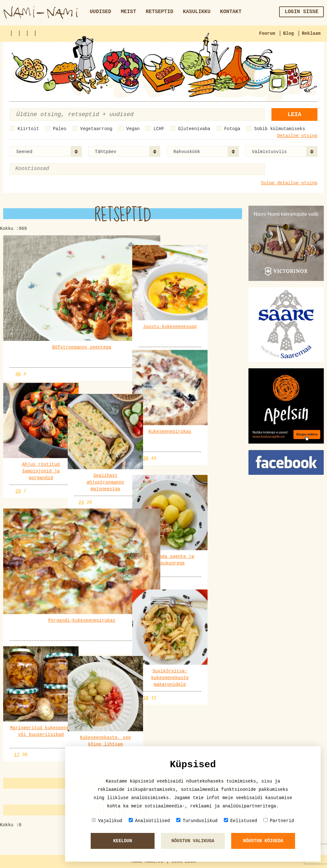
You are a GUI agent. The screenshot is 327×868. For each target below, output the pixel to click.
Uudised (100, 12)
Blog (289, 33)
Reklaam (311, 33)
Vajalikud (107, 821)
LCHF (159, 129)
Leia (294, 114)
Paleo (60, 129)
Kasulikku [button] (197, 12)
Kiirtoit (28, 129)
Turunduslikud (197, 821)
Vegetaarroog (96, 129)
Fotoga (232, 129)
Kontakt (231, 12)
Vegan (133, 129)
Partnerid (279, 821)
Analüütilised (149, 821)
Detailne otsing (297, 136)
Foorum (267, 33)
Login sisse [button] (301, 12)
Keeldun (123, 841)
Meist (128, 12)
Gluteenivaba (194, 129)
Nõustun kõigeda (263, 841)
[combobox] (46, 151)
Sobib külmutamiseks (280, 129)
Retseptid (159, 12)
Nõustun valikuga (193, 841)
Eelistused (240, 821)
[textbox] (46, 169)
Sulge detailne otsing (289, 183)
